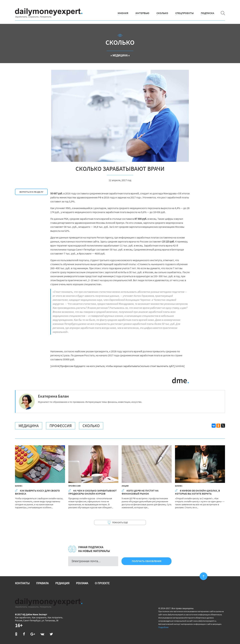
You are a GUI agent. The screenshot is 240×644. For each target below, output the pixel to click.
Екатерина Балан (53, 396)
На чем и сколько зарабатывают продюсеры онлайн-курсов (92, 492)
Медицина (29, 426)
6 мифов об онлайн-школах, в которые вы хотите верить (197, 492)
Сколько (162, 13)
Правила (42, 583)
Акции (125, 486)
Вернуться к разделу (31, 192)
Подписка (207, 13)
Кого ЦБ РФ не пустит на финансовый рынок (140, 492)
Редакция (62, 583)
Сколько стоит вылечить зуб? (157, 366)
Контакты (22, 583)
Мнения (123, 13)
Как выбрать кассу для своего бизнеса (37, 492)
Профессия (61, 426)
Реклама (82, 583)
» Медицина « (120, 55)
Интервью (142, 13)
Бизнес (19, 486)
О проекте (102, 583)
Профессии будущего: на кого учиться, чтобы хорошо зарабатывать (100, 366)
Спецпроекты (184, 13)
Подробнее (163, 627)
